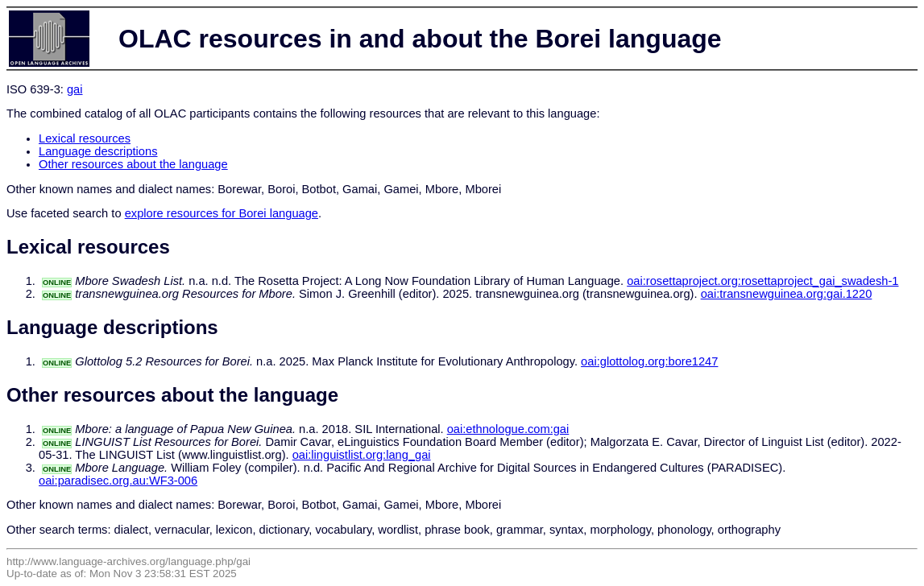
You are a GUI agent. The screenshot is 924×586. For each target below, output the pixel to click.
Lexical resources (85, 138)
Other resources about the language (133, 164)
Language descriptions (98, 151)
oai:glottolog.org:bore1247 (649, 361)
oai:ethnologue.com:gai (508, 429)
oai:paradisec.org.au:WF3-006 (118, 481)
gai (75, 89)
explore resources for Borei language (222, 213)
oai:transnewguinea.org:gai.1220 (787, 294)
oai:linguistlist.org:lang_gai (362, 455)
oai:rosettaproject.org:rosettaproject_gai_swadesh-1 (762, 281)
